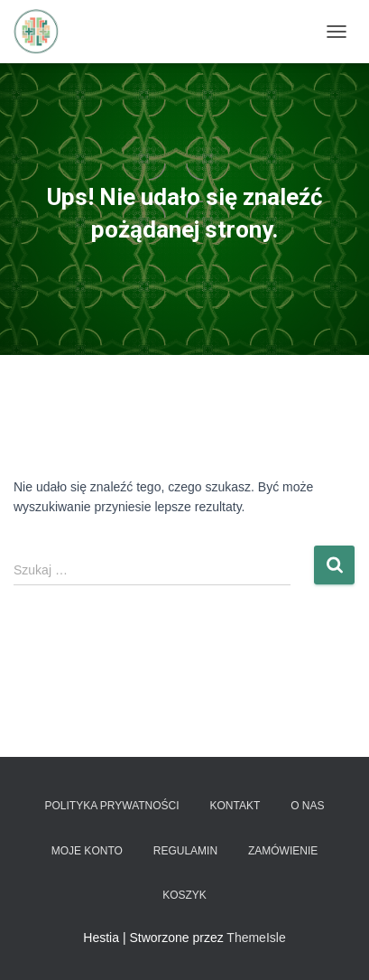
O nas (307, 806)
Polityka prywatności (111, 806)
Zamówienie (283, 851)
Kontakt (235, 806)
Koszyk (184, 895)
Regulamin (185, 851)
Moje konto (87, 851)
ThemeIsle (256, 938)
